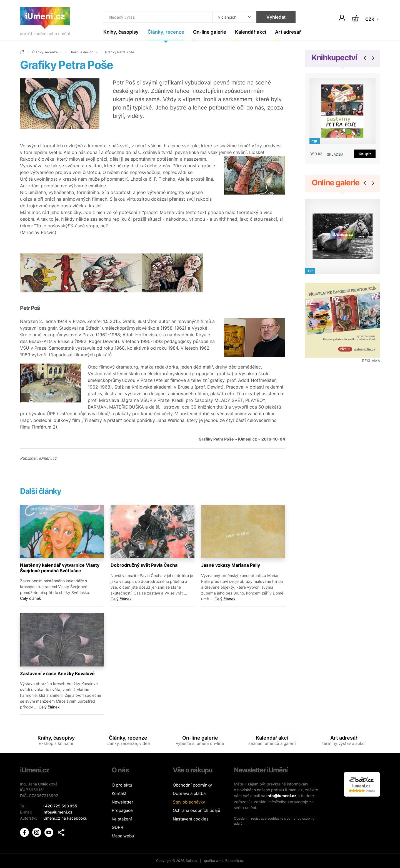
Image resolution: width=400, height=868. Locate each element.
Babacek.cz (235, 861)
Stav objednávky (189, 802)
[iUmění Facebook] (25, 831)
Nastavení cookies (191, 819)
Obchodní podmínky (192, 785)
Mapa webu (123, 836)
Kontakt (119, 794)
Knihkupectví (334, 58)
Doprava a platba (189, 794)
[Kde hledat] (231, 17)
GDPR (117, 828)
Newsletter (122, 802)
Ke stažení (122, 819)
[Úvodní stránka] (45, 23)
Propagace (122, 811)
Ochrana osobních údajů (197, 811)
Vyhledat (273, 17)
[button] (61, 832)
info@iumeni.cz (281, 796)
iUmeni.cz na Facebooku (65, 818)
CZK (370, 19)
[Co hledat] (156, 17)
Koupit (365, 154)
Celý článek (31, 598)
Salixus (191, 861)
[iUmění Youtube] (49, 831)
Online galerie (336, 183)
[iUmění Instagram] (37, 831)
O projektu (122, 785)
